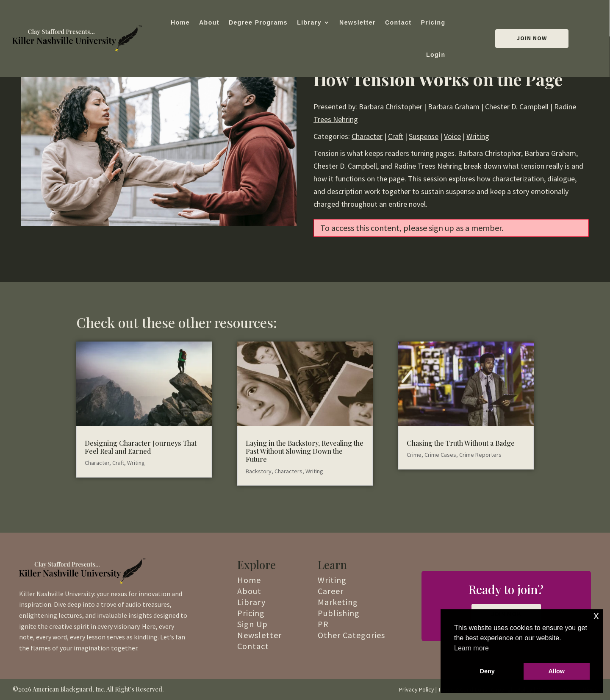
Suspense (424, 136)
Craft (396, 136)
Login (436, 55)
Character (367, 136)
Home (180, 22)
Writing (478, 136)
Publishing (339, 613)
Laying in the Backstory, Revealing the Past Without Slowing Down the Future (305, 451)
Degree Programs (258, 22)
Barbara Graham (454, 107)
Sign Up (252, 624)
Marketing (338, 602)
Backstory (259, 471)
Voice (452, 136)
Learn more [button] (471, 648)
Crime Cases (440, 455)
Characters (288, 471)
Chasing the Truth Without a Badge (461, 443)
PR (323, 624)
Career (331, 591)
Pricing (433, 22)
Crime (414, 455)
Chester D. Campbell (517, 107)
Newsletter (358, 22)
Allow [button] (557, 671)
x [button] (596, 615)
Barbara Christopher (391, 107)
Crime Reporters (480, 455)
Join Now (532, 38)
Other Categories (351, 635)
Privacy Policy (417, 689)
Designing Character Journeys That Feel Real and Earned (141, 447)
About (209, 22)
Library (309, 22)
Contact (398, 22)
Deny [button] (487, 671)
